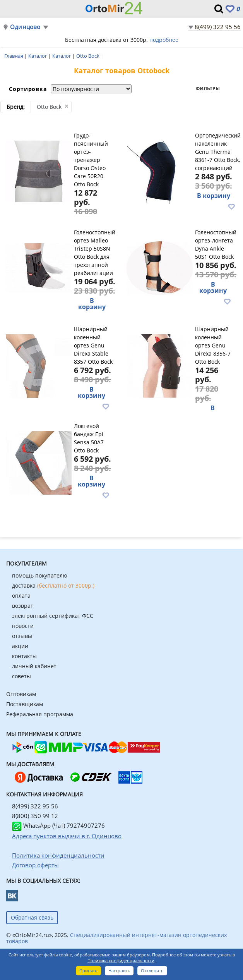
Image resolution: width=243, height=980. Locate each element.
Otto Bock (88, 56)
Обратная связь (32, 917)
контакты (24, 656)
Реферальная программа (40, 714)
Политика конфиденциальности (121, 960)
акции (20, 646)
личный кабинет (34, 666)
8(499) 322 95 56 (218, 27)
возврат (23, 606)
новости (23, 626)
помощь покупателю (40, 575)
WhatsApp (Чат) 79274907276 (58, 825)
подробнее (164, 40)
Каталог (38, 56)
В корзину (214, 196)
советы (21, 676)
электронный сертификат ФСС (53, 616)
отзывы (22, 636)
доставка (53, 585)
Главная (14, 56)
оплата (21, 596)
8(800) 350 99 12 (35, 816)
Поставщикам (25, 704)
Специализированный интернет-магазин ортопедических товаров (116, 938)
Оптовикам (21, 694)
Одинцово (25, 27)
